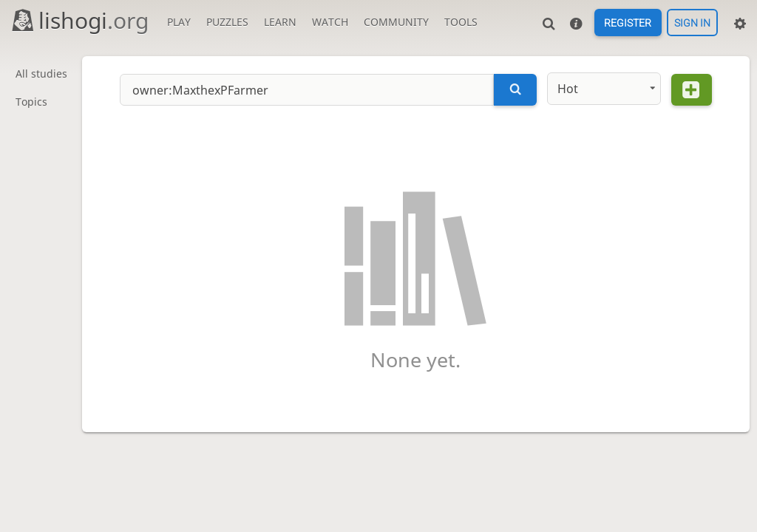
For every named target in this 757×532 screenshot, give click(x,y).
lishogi (79, 20)
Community (396, 22)
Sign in (692, 23)
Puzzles (227, 22)
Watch (330, 22)
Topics (31, 102)
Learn (280, 22)
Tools (461, 22)
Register (628, 23)
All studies (41, 74)
